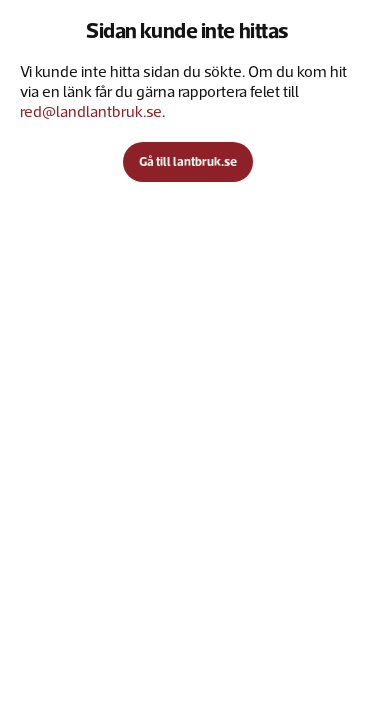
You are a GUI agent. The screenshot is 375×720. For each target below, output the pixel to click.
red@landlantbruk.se (91, 111)
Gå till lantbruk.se (188, 161)
